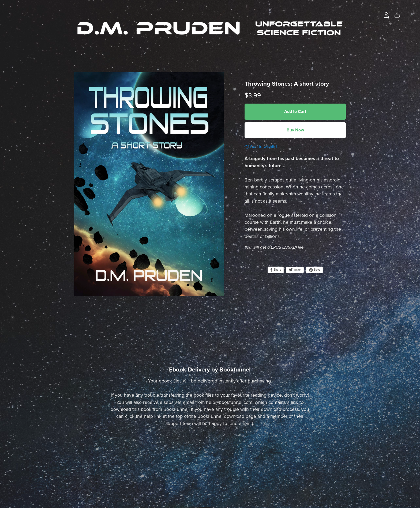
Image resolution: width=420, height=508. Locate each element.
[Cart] (399, 15)
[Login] (386, 15)
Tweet (295, 270)
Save (314, 270)
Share (276, 270)
